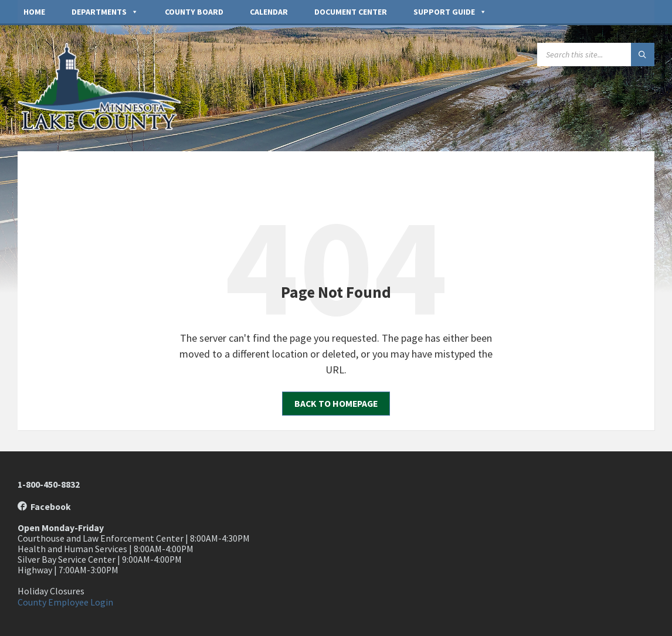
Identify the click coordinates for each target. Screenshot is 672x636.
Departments (105, 12)
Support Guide (450, 12)
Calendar (269, 12)
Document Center (351, 12)
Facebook (44, 507)
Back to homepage (336, 404)
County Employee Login (65, 602)
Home (34, 12)
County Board (194, 12)
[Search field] (596, 55)
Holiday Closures (51, 591)
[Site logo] (106, 127)
